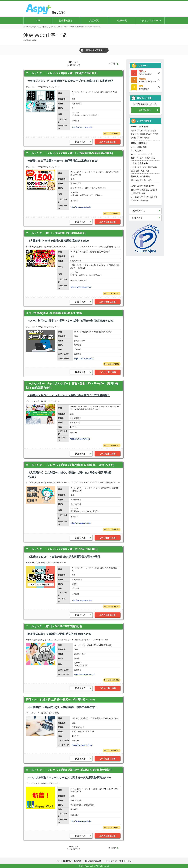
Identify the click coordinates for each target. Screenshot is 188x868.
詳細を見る (80, 142)
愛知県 (149, 134)
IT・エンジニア (137, 151)
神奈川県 (135, 134)
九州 (143, 171)
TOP (38, 21)
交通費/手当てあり (138, 193)
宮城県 (140, 131)
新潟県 (142, 134)
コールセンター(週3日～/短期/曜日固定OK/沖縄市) (56, 233)
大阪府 (155, 134)
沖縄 (147, 171)
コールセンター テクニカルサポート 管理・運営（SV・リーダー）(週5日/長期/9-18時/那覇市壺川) (72, 386)
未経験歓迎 (145, 190)
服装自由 (154, 190)
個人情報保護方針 (93, 861)
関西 (138, 171)
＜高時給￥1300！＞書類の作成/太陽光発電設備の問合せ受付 (64, 557)
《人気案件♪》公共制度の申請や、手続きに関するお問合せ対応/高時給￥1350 (69, 475)
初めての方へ (138, 211)
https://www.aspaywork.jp (84, 359)
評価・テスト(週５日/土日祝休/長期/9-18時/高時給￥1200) (60, 700)
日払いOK (135, 190)
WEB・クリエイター (139, 154)
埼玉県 (147, 131)
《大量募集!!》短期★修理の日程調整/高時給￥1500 (58, 241)
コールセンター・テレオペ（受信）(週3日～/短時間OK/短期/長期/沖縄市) (69, 153)
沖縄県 (147, 138)
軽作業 (147, 158)
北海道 (134, 131)
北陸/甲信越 (152, 167)
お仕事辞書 (137, 218)
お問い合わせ (111, 861)
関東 (144, 167)
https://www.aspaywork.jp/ (82, 127)
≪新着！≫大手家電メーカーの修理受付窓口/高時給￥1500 (62, 161)
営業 (145, 147)
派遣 (133, 180)
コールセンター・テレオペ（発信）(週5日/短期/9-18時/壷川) (62, 73)
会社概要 (67, 861)
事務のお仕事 (145, 87)
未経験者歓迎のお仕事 (145, 80)
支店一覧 (94, 21)
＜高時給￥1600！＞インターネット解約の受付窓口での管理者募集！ (69, 395)
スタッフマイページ (150, 21)
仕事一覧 (122, 21)
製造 (153, 158)
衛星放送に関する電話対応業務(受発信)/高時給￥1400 (59, 634)
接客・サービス (137, 158)
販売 (151, 154)
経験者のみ (144, 200)
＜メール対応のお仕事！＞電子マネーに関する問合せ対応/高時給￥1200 (70, 321)
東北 (140, 167)
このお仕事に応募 (108, 142)
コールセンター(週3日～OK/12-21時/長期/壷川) (54, 626)
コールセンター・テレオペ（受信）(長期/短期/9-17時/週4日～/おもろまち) (70, 465)
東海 (133, 171)
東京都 (154, 131)
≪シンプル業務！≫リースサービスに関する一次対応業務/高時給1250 (69, 778)
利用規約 (78, 861)
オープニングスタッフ (140, 197)
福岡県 (134, 138)
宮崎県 (140, 138)
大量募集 (154, 197)
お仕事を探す (66, 21)
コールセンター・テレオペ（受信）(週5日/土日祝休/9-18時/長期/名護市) (69, 770)
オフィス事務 (136, 147)
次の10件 (112, 64)
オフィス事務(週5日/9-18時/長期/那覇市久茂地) (54, 313)
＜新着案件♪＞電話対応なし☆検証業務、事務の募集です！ (62, 707)
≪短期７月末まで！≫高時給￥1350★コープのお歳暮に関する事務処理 (70, 81)
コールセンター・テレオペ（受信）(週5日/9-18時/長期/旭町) (62, 549)
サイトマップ (126, 861)
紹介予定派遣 (141, 180)
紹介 (150, 180)
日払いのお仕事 (145, 73)
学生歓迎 (135, 200)
